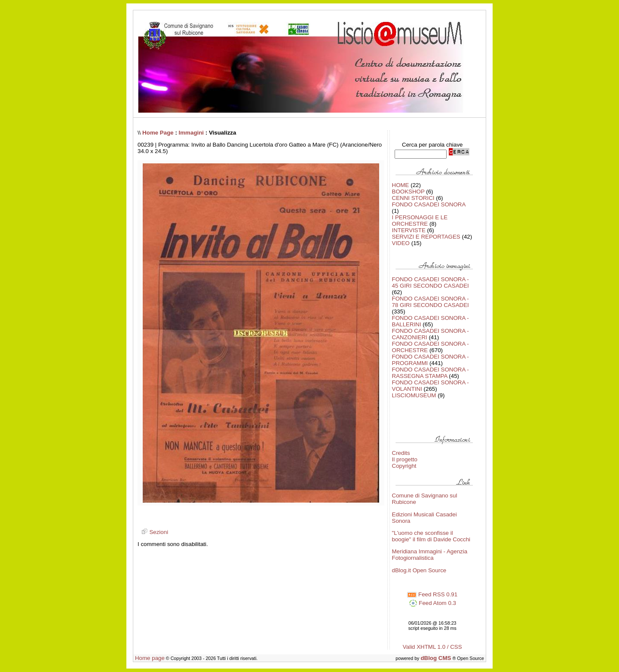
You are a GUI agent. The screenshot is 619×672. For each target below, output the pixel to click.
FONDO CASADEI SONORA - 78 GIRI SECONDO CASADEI (431, 302)
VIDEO (401, 243)
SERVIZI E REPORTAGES (426, 237)
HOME (401, 185)
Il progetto (405, 459)
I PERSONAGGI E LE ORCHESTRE (420, 221)
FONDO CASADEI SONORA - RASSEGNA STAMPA (431, 373)
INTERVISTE (409, 230)
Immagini (192, 133)
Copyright (404, 466)
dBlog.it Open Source (419, 570)
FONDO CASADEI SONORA (429, 204)
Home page (150, 658)
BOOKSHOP (408, 192)
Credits (401, 453)
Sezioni (154, 532)
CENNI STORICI (413, 198)
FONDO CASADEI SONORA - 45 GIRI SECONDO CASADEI (431, 282)
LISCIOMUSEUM (414, 395)
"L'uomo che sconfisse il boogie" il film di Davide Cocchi (431, 536)
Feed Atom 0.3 (432, 603)
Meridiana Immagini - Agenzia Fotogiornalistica (430, 555)
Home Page (158, 133)
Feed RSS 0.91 (432, 594)
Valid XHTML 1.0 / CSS (432, 647)
